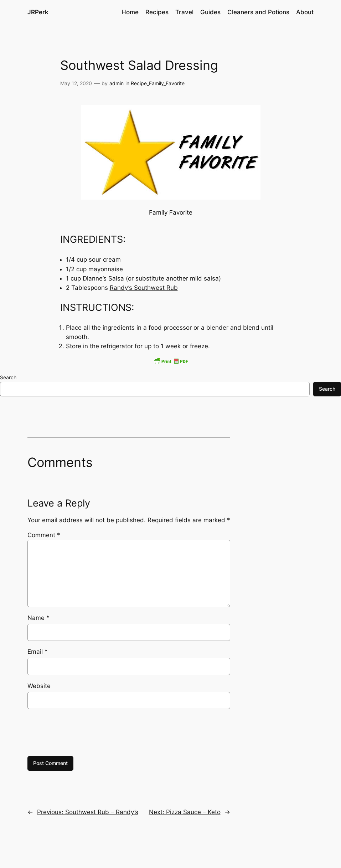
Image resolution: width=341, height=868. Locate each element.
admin (117, 83)
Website (39, 686)
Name (38, 618)
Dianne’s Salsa (103, 278)
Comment (44, 535)
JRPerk (38, 12)
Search (8, 377)
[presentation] (82, 733)
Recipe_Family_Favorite (158, 83)
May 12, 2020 (76, 83)
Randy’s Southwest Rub (144, 288)
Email (38, 652)
